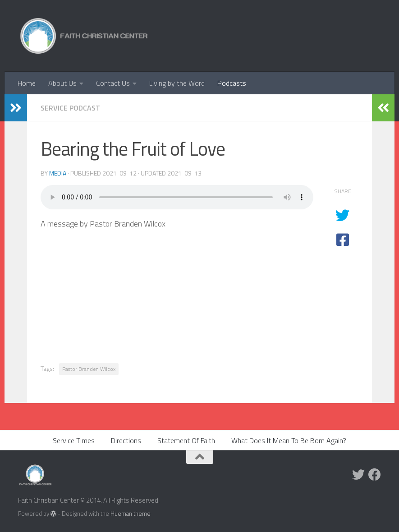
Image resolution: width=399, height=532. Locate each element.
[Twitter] (358, 475)
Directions (126, 440)
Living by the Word (177, 83)
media (58, 173)
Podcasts (232, 83)
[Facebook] (375, 475)
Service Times (74, 440)
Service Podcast (70, 108)
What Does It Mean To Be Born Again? (289, 440)
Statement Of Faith (186, 440)
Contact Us (113, 83)
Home (27, 83)
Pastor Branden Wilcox (89, 369)
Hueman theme (131, 513)
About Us (62, 83)
